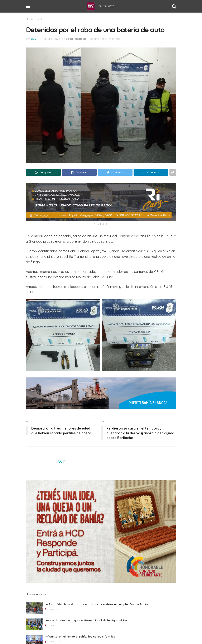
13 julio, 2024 (52, 39)
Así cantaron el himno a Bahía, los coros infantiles (80, 636)
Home (29, 19)
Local (39, 19)
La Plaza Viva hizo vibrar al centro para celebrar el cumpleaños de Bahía (96, 604)
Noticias (81, 39)
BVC (34, 39)
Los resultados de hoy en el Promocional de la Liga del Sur (86, 620)
